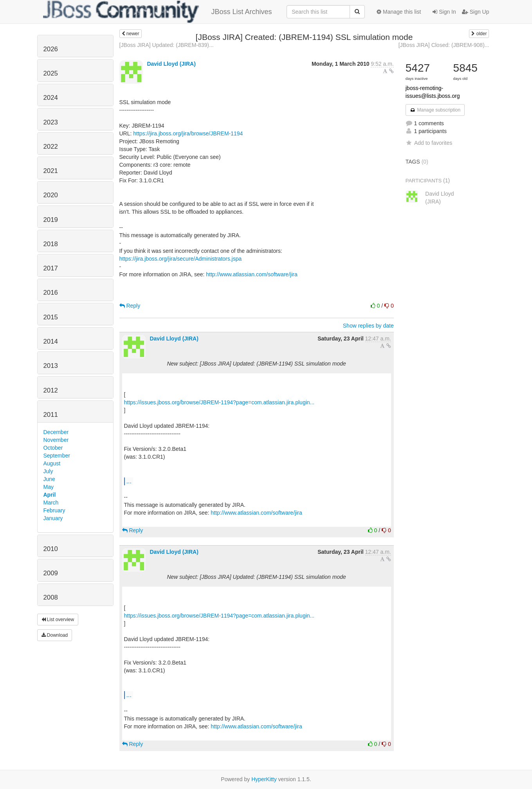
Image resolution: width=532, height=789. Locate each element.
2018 (51, 244)
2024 (51, 98)
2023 (51, 122)
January (53, 518)
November (56, 440)
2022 (51, 147)
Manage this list (399, 12)
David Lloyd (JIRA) (171, 64)
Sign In (444, 12)
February (54, 510)
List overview (58, 620)
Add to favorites (429, 143)
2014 (51, 341)
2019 (51, 220)
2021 (51, 171)
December (56, 432)
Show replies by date (368, 326)
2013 (51, 366)
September (57, 456)
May (49, 487)
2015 (51, 317)
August (52, 463)
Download (55, 635)
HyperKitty (264, 779)
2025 (51, 73)
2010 (51, 549)
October (53, 448)
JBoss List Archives (158, 12)
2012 (51, 390)
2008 (51, 597)
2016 (51, 293)
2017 (51, 268)
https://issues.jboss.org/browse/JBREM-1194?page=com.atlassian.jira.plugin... (219, 402)
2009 (51, 573)
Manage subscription (435, 110)
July (48, 471)
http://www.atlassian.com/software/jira (252, 274)
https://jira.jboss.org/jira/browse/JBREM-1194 (188, 133)
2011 (51, 415)
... (129, 481)
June (49, 479)
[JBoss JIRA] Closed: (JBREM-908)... (444, 45)
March (51, 503)
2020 (51, 195)
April (50, 495)
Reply (130, 306)
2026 (51, 49)
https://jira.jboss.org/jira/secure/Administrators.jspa (181, 259)
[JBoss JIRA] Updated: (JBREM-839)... (167, 45)
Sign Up (476, 12)
